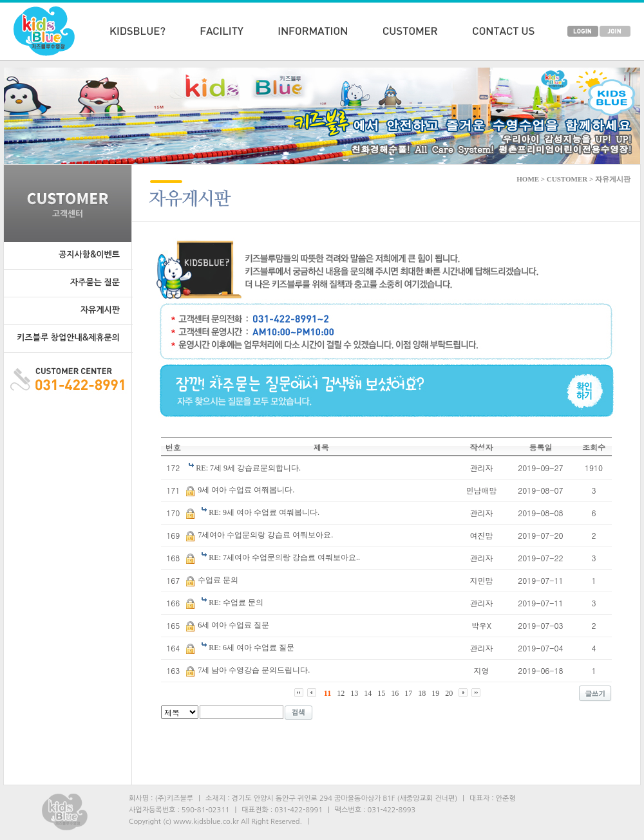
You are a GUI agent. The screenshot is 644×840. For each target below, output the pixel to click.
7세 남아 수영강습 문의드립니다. (254, 670)
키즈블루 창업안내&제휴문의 (68, 338)
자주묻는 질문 (95, 282)
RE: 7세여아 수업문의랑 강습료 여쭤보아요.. (284, 557)
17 (408, 693)
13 (354, 693)
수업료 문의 (218, 580)
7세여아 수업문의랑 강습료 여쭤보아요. (265, 535)
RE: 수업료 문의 (236, 602)
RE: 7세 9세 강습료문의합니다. (248, 468)
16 (395, 693)
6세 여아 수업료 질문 (233, 625)
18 (422, 693)
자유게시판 (100, 310)
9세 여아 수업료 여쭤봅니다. (246, 490)
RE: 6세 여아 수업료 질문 (251, 648)
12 (341, 693)
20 (449, 693)
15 (381, 693)
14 (368, 693)
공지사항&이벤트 (89, 255)
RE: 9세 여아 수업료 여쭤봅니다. (264, 512)
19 (435, 693)
